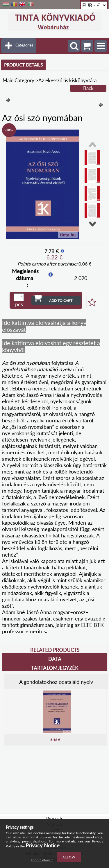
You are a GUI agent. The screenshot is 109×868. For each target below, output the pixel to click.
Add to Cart (61, 301)
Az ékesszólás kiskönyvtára (67, 80)
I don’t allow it (42, 860)
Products (55, 818)
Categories (24, 45)
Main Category (18, 80)
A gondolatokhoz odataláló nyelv (56, 682)
